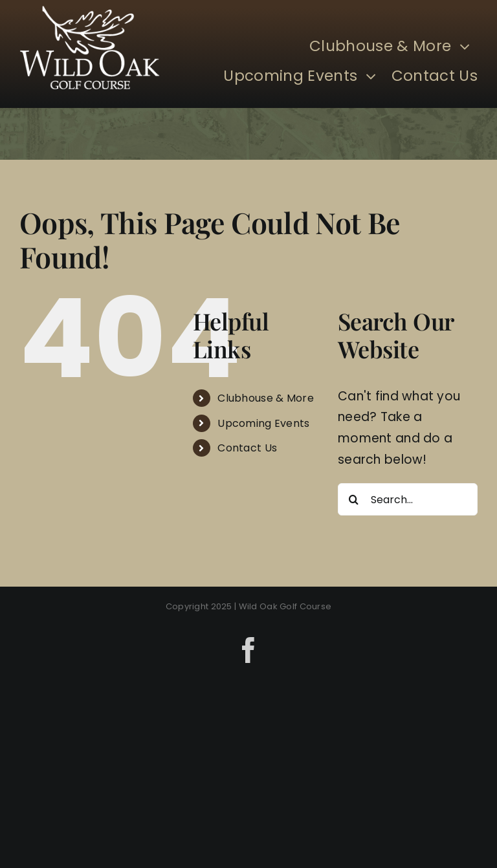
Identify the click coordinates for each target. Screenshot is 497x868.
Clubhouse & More (266, 398)
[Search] (354, 499)
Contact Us (247, 448)
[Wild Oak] (90, 12)
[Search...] (408, 499)
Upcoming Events (263, 423)
